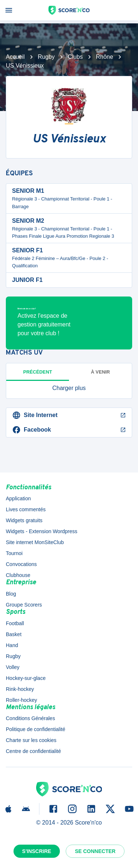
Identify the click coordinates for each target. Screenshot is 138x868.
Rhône (105, 57)
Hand (12, 645)
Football (15, 623)
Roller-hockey (22, 700)
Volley (13, 667)
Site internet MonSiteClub (35, 542)
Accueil (15, 57)
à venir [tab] (100, 372)
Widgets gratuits (24, 520)
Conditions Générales (30, 718)
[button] (69, 388)
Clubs (75, 57)
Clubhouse (18, 575)
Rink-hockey (20, 689)
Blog (11, 594)
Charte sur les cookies (31, 740)
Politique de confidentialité (36, 729)
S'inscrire (37, 851)
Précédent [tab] (38, 372)
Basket (14, 634)
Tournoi (14, 553)
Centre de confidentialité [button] (33, 751)
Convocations (21, 564)
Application (18, 498)
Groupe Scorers (24, 605)
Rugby (46, 57)
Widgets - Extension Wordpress (42, 531)
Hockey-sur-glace (26, 678)
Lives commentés (26, 509)
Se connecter (95, 851)
